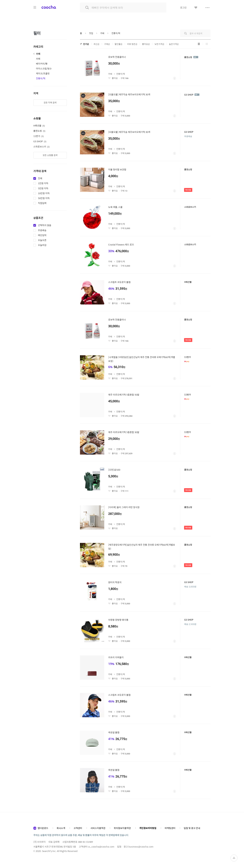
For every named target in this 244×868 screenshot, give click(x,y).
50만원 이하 (44, 198)
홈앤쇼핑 (39, 131)
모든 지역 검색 (50, 102)
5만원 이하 (43, 188)
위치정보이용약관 (122, 828)
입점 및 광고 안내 (192, 828)
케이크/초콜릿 (43, 73)
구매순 (107, 44)
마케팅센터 (170, 828)
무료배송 (42, 230)
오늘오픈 (42, 240)
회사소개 (61, 828)
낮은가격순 (159, 44)
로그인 (183, 8)
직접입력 (42, 203)
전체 (40, 178)
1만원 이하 (43, 183)
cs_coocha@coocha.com (101, 847)
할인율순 (119, 44)
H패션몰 (39, 126)
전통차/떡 (41, 78)
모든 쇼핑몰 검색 (50, 155)
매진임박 (42, 235)
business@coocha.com (141, 847)
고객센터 (78, 828)
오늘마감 (42, 245)
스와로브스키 (41, 146)
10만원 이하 (44, 193)
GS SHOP (40, 141)
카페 (38, 54)
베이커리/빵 (42, 64)
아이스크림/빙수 (44, 68)
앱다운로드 (43, 828)
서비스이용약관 (98, 828)
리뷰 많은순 (132, 44)
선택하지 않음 (45, 225)
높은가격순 (174, 44)
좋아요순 (146, 44)
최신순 (97, 44)
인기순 (86, 44)
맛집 (91, 33)
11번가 (39, 136)
